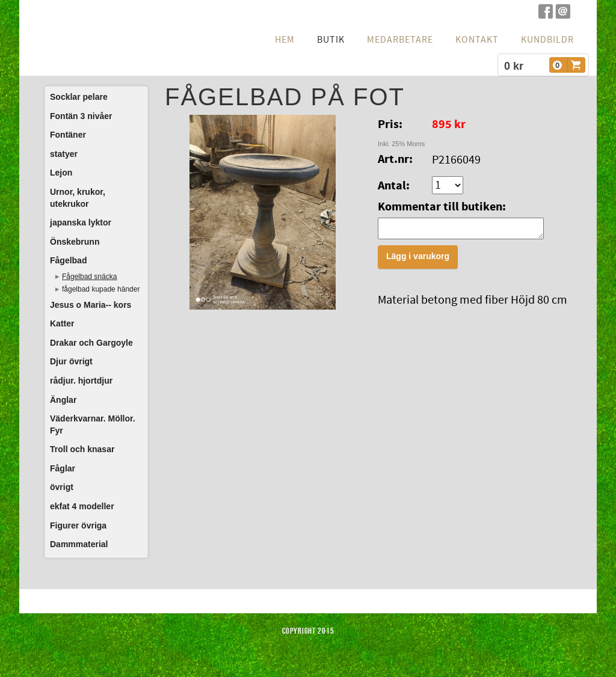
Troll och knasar (82, 449)
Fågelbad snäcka (89, 277)
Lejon (61, 173)
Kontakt (477, 40)
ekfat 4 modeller (82, 506)
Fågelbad (68, 260)
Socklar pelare (79, 97)
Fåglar (63, 468)
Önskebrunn (75, 242)
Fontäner (68, 135)
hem (285, 40)
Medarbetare (400, 40)
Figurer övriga (78, 525)
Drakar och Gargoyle (91, 343)
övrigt (62, 487)
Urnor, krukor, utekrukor (78, 198)
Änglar (63, 400)
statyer (64, 154)
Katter (62, 323)
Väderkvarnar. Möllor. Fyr (93, 424)
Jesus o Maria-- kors (91, 305)
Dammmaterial (79, 544)
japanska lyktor (81, 222)
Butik (331, 40)
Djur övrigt (71, 361)
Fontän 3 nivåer (81, 116)
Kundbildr (547, 40)
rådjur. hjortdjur (81, 381)
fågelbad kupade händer (101, 289)
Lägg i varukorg (418, 260)
